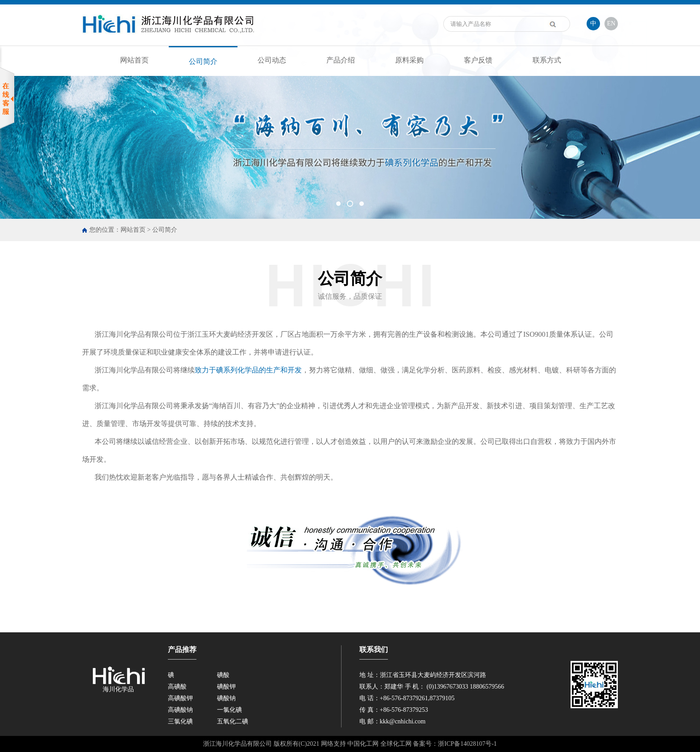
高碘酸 (177, 687)
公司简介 (203, 61)
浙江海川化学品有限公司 (134, 334)
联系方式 (547, 60)
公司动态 (272, 60)
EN (611, 23)
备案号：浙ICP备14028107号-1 (455, 744)
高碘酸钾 (180, 698)
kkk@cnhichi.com (403, 721)
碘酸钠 (226, 698)
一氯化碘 (229, 710)
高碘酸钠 (180, 710)
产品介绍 (341, 60)
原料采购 (409, 60)
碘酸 (223, 675)
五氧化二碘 (233, 721)
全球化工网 (396, 744)
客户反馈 (478, 60)
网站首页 (134, 60)
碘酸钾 (226, 687)
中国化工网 (363, 744)
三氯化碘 (180, 721)
